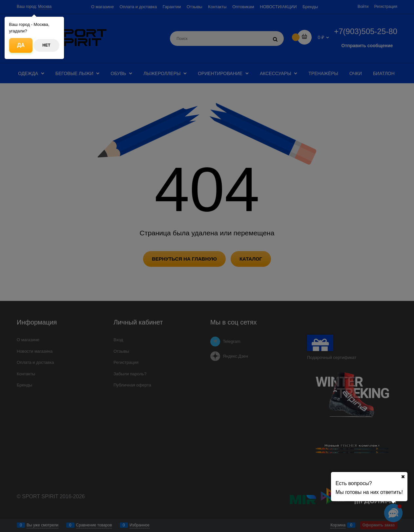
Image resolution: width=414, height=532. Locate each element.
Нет (46, 45)
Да (21, 45)
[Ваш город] (403, 477)
